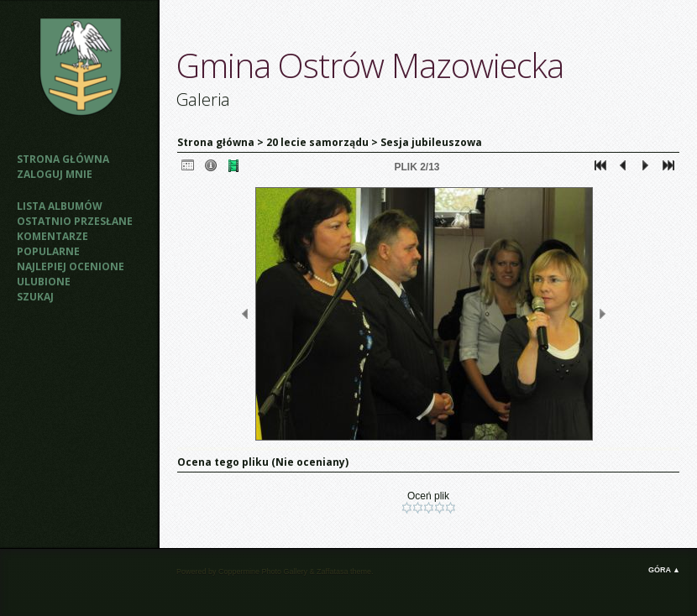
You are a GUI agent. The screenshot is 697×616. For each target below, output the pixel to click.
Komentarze (52, 236)
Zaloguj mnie (55, 174)
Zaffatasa (332, 572)
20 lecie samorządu (319, 142)
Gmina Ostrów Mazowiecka (370, 65)
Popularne (48, 251)
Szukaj (35, 297)
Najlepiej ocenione (71, 266)
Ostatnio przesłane (75, 221)
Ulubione (44, 282)
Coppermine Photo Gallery (263, 572)
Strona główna (63, 159)
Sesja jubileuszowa (431, 142)
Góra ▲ (664, 570)
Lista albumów (60, 206)
